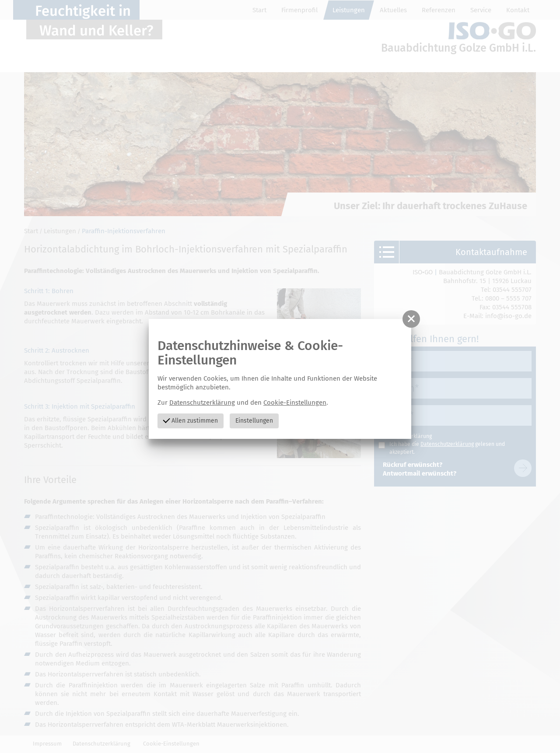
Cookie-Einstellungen (295, 403)
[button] (411, 319)
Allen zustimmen (190, 420)
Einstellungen (254, 421)
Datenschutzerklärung (202, 403)
